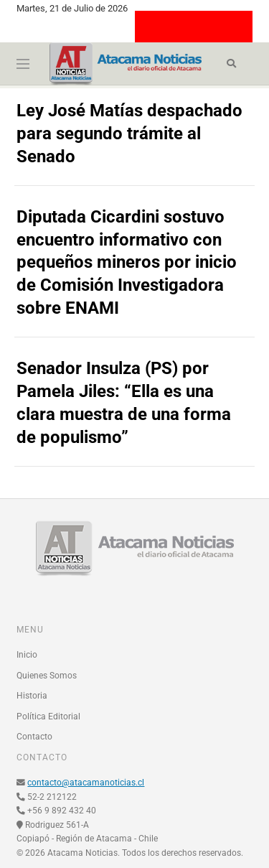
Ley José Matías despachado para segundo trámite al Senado (129, 134)
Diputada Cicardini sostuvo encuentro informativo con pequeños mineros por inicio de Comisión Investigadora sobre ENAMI (127, 263)
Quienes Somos (47, 676)
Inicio (27, 655)
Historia (32, 696)
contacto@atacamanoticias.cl (86, 783)
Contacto (34, 737)
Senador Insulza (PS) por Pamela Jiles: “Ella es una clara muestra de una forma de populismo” (124, 403)
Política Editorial (48, 717)
